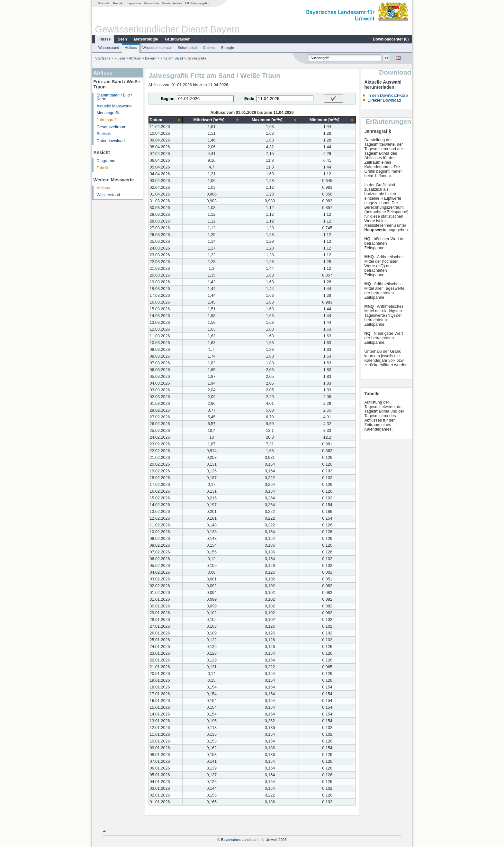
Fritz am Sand (172, 58)
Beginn (168, 99)
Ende (249, 99)
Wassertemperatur (157, 48)
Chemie (209, 48)
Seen (122, 39)
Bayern (151, 58)
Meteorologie (146, 39)
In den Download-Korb (387, 96)
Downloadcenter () (391, 39)
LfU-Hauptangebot (197, 3)
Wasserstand (109, 48)
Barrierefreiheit (172, 3)
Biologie (228, 48)
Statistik (104, 134)
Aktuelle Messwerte (114, 106)
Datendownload (111, 141)
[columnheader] (165, 120)
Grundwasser (178, 39)
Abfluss (131, 48)
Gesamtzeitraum (112, 127)
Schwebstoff (188, 48)
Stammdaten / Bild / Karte (114, 97)
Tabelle (103, 168)
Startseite (104, 3)
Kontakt (118, 3)
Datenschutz (152, 3)
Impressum (134, 3)
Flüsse (104, 39)
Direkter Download (384, 100)
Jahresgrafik (108, 120)
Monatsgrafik (108, 113)
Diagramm (106, 161)
